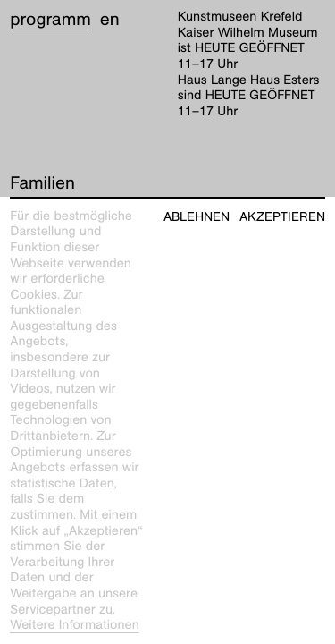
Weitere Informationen (75, 625)
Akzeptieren (282, 217)
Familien (42, 183)
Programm (50, 20)
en (110, 20)
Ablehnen (197, 217)
